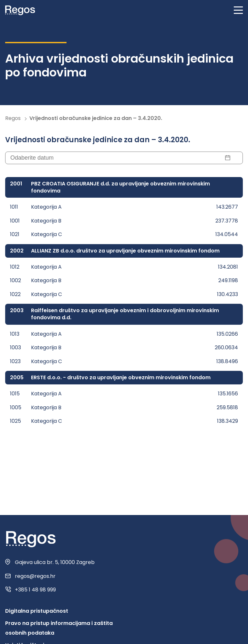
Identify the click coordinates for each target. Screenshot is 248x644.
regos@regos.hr (35, 576)
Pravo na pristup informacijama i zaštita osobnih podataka (59, 628)
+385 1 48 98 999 (35, 590)
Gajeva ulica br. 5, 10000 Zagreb (55, 562)
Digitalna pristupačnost (37, 611)
